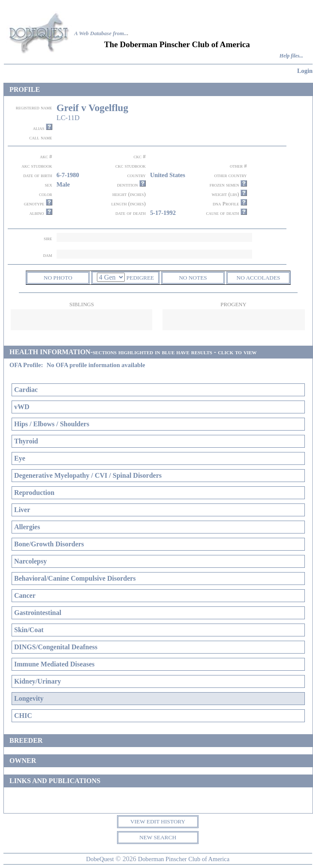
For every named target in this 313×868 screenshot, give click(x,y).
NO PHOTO (58, 278)
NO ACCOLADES (259, 278)
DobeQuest (100, 859)
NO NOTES (193, 278)
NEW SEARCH (158, 837)
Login (305, 71)
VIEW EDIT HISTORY (158, 821)
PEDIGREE (140, 278)
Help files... (291, 56)
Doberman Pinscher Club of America (184, 859)
